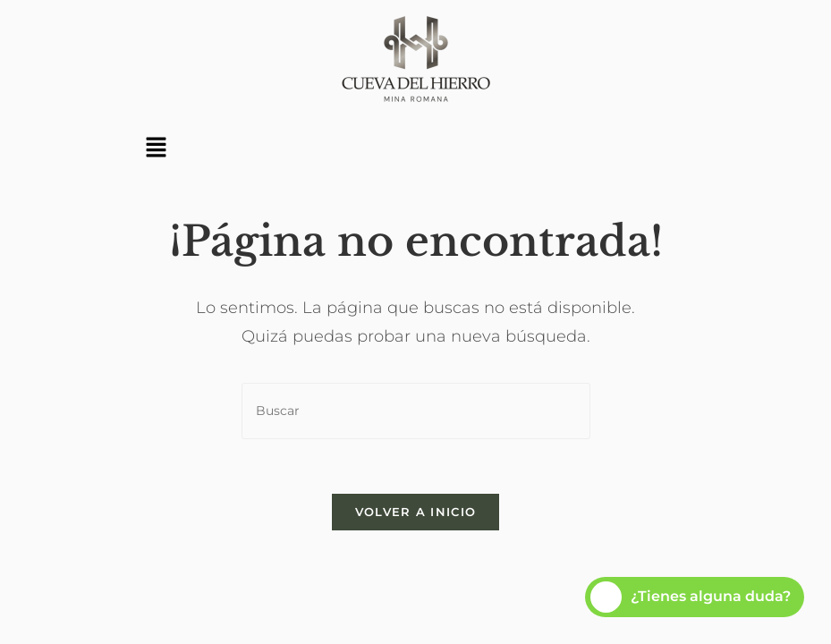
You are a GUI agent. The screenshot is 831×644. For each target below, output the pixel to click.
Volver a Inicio (416, 512)
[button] (157, 148)
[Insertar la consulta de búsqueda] (416, 411)
